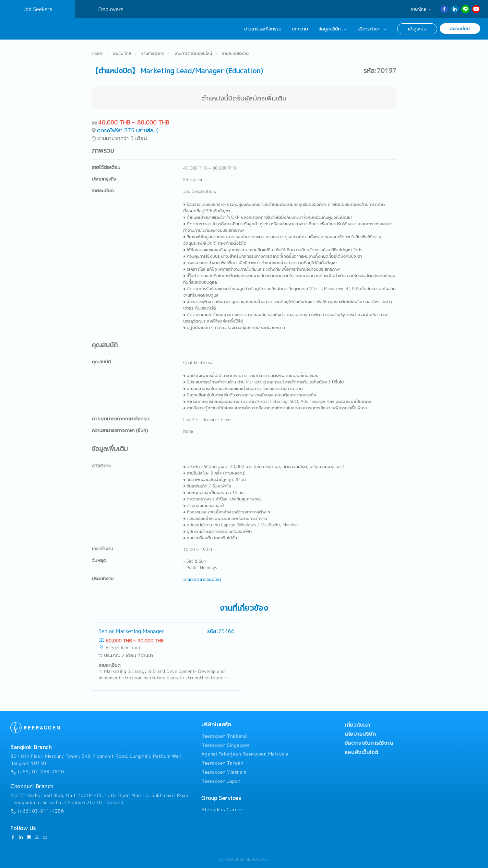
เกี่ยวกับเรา (357, 725)
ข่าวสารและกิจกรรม (263, 29)
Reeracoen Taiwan (222, 763)
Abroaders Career (222, 810)
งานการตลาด (153, 53)
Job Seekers (38, 9)
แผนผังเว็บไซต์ (362, 752)
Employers (111, 9)
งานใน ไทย (122, 53)
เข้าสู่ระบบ (417, 29)
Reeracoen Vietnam (224, 772)
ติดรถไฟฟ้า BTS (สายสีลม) (128, 130)
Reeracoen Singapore (226, 745)
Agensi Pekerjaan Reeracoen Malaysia (245, 754)
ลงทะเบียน (460, 28)
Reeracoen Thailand (224, 736)
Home (97, 53)
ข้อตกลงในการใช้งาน (369, 743)
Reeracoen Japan (221, 781)
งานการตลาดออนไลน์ (193, 53)
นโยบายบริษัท (360, 734)
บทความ (300, 29)
